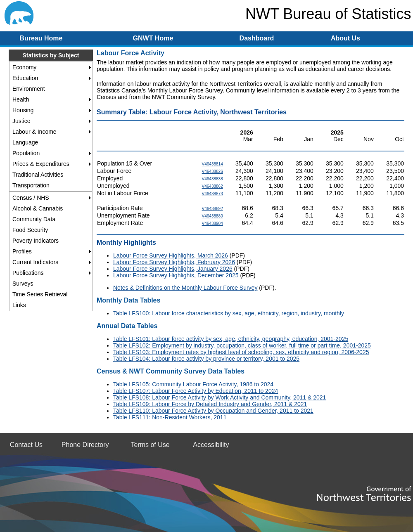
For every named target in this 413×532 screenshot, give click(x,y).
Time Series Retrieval (40, 294)
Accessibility (211, 445)
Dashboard (257, 38)
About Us (345, 38)
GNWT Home (153, 38)
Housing (23, 110)
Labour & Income (34, 132)
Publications (28, 273)
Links (19, 305)
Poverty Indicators (36, 241)
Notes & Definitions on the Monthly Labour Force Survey (185, 288)
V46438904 (212, 223)
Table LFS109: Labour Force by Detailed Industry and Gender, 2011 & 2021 (210, 404)
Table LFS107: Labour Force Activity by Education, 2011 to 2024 (196, 391)
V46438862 (212, 186)
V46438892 (212, 209)
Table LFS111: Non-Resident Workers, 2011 (170, 417)
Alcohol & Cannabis (38, 208)
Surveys (23, 284)
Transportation (31, 185)
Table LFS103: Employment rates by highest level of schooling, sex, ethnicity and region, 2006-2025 (241, 352)
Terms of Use (150, 445)
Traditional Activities (38, 175)
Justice (21, 121)
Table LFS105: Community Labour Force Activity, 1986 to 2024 (193, 384)
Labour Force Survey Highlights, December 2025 (176, 275)
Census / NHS (31, 198)
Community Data (34, 219)
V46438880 (212, 216)
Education (25, 78)
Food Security (30, 230)
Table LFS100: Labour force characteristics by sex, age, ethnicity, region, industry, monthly (229, 313)
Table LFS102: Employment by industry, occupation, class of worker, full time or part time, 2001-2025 (242, 345)
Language (25, 142)
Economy (24, 67)
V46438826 (212, 171)
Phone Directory (85, 445)
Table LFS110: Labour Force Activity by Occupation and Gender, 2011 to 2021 (213, 411)
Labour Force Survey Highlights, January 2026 (173, 269)
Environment (29, 89)
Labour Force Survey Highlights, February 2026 (174, 262)
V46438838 (212, 179)
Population (26, 153)
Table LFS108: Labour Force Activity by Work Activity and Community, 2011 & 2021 (220, 397)
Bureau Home (41, 38)
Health (21, 99)
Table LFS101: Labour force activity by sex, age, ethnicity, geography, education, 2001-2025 (231, 339)
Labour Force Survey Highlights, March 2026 (171, 255)
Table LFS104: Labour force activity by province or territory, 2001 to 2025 (206, 359)
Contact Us (26, 445)
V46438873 (212, 194)
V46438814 (212, 164)
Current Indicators (35, 262)
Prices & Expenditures (41, 164)
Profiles (22, 251)
